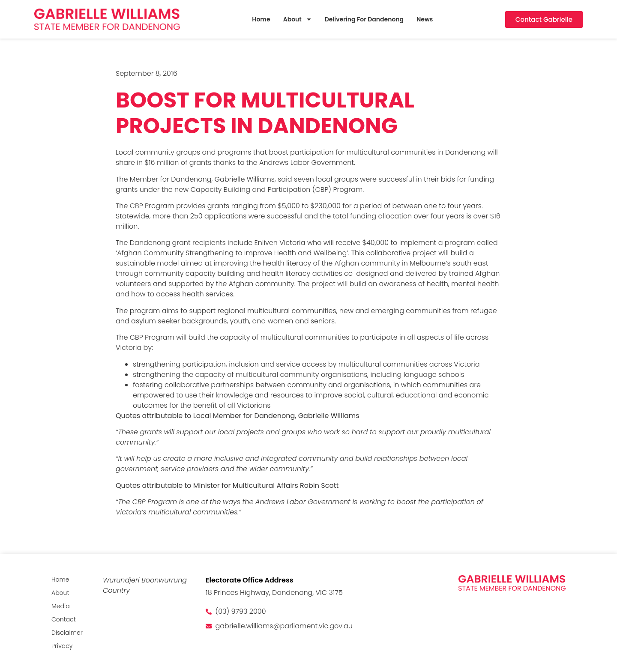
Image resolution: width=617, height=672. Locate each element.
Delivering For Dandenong (364, 19)
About (298, 19)
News (425, 19)
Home (261, 19)
